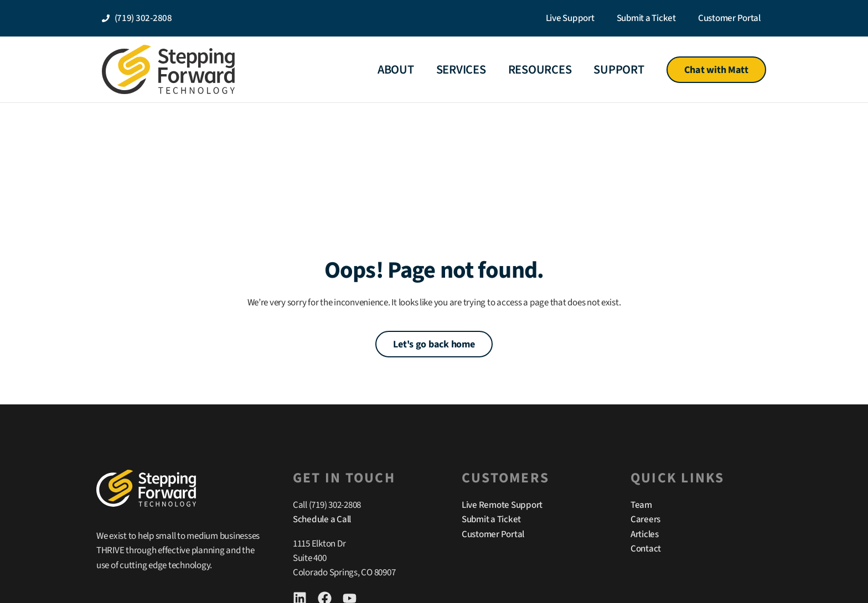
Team (641, 505)
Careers (645, 519)
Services (461, 70)
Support (619, 70)
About (396, 70)
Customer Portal (729, 18)
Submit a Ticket (646, 18)
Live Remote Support (502, 505)
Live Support (570, 18)
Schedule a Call (322, 519)
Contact (646, 549)
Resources (540, 70)
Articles (645, 534)
